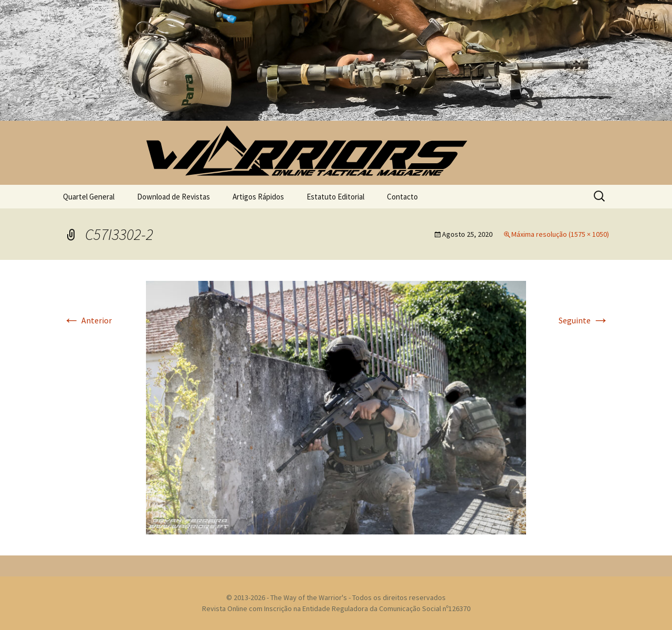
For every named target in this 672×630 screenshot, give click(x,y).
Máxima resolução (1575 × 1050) (560, 234)
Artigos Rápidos (258, 197)
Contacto (402, 197)
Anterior (87, 320)
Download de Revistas (174, 197)
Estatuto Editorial (335, 197)
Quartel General (89, 197)
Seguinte (584, 320)
